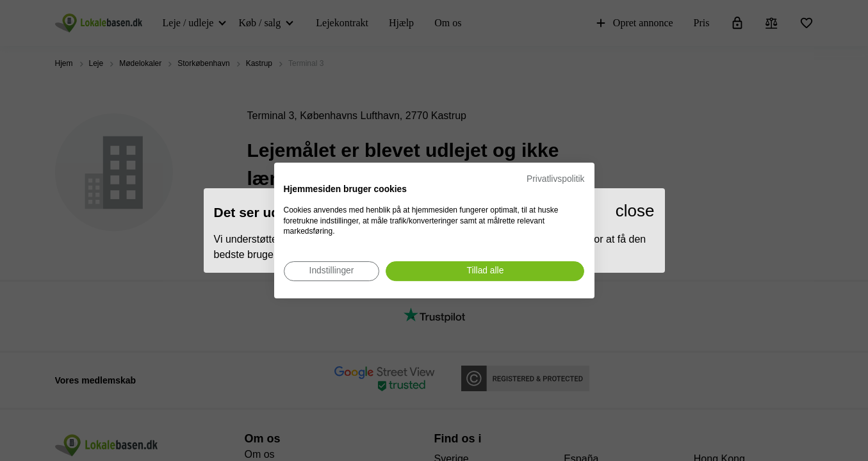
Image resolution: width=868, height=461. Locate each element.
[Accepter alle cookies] (485, 271)
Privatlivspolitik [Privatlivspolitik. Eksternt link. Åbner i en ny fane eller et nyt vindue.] (555, 179)
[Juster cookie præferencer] (332, 271)
